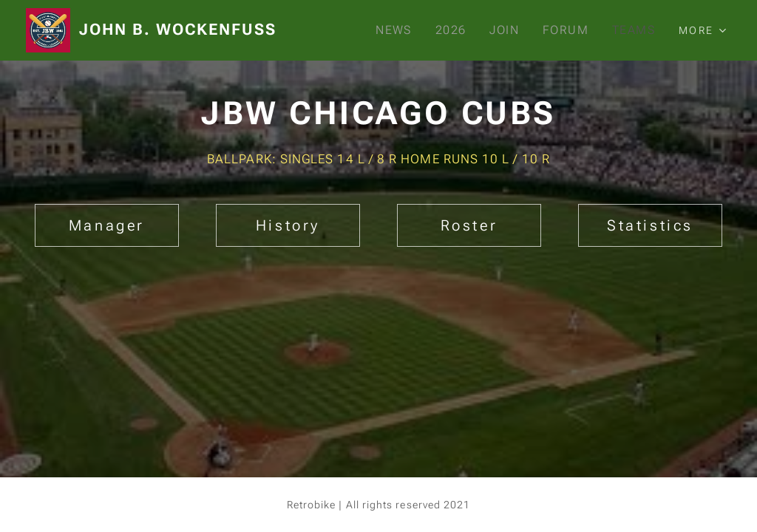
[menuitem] (399, 30)
